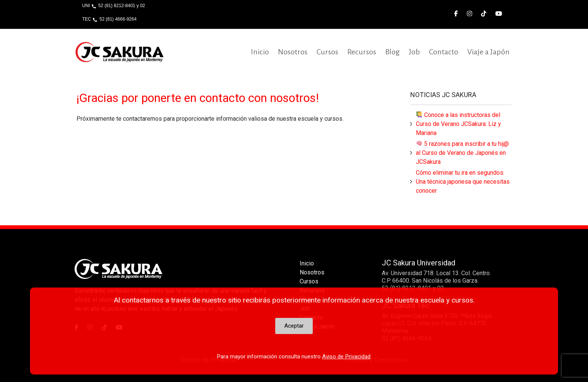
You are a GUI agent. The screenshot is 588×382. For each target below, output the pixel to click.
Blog (392, 52)
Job (414, 52)
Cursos (327, 52)
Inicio (260, 52)
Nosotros (293, 52)
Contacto (444, 52)
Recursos (362, 52)
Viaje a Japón (488, 52)
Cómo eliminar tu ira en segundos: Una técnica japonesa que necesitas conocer (463, 182)
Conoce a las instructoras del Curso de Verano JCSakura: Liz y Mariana (458, 124)
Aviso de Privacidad (346, 357)
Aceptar (294, 326)
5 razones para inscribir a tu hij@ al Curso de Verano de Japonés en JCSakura (462, 153)
